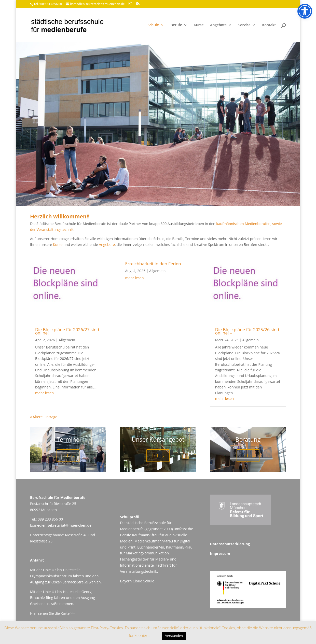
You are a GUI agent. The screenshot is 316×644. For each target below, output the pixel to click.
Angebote (218, 25)
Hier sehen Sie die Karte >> (52, 613)
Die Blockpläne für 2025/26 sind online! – (247, 331)
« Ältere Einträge (44, 417)
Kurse (199, 25)
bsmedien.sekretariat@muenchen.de (61, 525)
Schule (153, 25)
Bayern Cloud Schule (137, 581)
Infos (68, 456)
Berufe (176, 25)
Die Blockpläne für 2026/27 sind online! (67, 331)
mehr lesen (44, 393)
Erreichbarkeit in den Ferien (153, 264)
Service (244, 25)
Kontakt (269, 25)
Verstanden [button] (174, 636)
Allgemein (67, 340)
